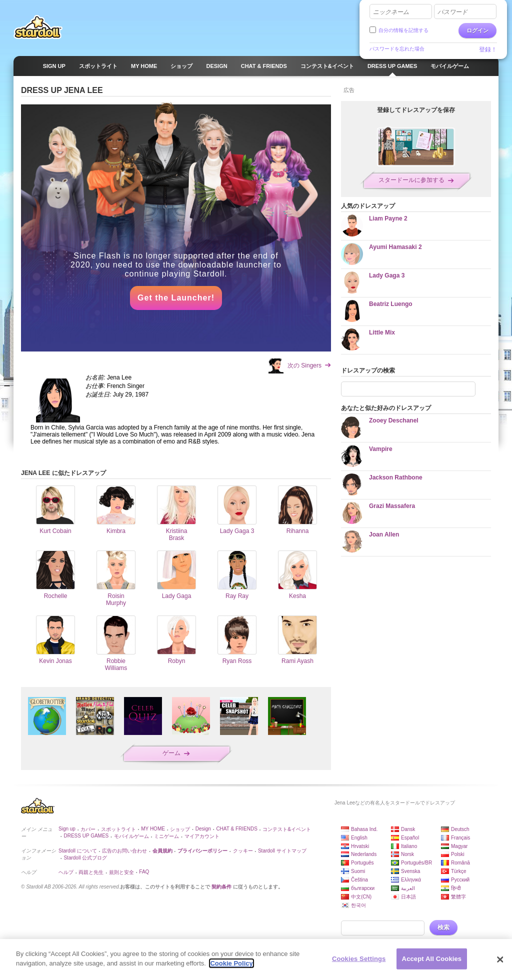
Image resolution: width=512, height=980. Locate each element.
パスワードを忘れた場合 (397, 49)
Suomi (358, 871)
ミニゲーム (166, 836)
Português (362, 863)
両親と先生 (91, 872)
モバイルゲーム (131, 836)
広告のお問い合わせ (124, 851)
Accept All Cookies (432, 963)
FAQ (144, 872)
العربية (408, 888)
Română (460, 863)
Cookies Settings (359, 963)
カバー (88, 829)
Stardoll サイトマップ (282, 851)
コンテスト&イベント (287, 829)
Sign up (67, 829)
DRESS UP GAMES (86, 836)
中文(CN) (361, 897)
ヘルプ (66, 872)
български (363, 888)
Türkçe (459, 871)
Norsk (407, 854)
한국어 (358, 905)
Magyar (459, 846)
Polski (458, 854)
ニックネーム (391, 12)
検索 (443, 927)
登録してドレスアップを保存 (416, 110)
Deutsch (460, 829)
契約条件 (221, 887)
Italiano (409, 846)
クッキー (243, 851)
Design (203, 829)
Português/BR (416, 863)
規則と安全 (121, 872)
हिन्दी (456, 888)
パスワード (452, 12)
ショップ (180, 829)
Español (410, 838)
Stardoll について (78, 851)
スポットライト (118, 829)
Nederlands (364, 854)
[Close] (500, 964)
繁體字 (458, 897)
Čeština (359, 880)
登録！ (488, 49)
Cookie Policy (231, 968)
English (359, 838)
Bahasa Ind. (364, 829)
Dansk (408, 829)
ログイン (477, 30)
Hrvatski (360, 846)
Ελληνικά (411, 880)
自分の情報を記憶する (403, 30)
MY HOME (153, 829)
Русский (460, 880)
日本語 (408, 897)
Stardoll (38, 27)
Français (460, 838)
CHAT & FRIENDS (236, 829)
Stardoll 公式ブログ (85, 858)
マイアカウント (202, 836)
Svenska (410, 871)
